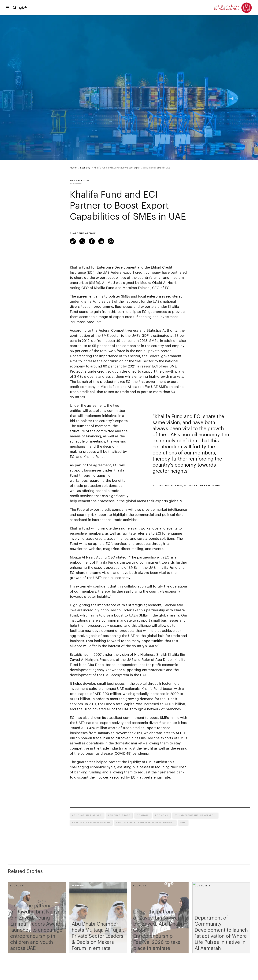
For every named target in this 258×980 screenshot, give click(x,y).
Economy (85, 168)
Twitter (82, 241)
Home (73, 168)
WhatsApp (111, 241)
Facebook (92, 241)
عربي (23, 7)
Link (73, 241)
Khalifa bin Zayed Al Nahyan (91, 822)
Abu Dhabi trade (119, 815)
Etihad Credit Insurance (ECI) (195, 815)
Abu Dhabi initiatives (87, 815)
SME (183, 822)
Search (15, 8)
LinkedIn (101, 241)
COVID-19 (143, 815)
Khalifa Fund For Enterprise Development (145, 822)
